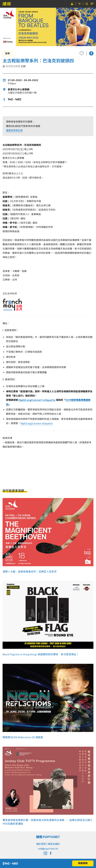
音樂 (7, 53)
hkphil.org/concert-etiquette (37, 400)
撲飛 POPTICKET (48, 837)
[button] (91, 53)
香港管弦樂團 (13, 66)
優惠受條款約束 (14, 130)
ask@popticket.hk (48, 849)
